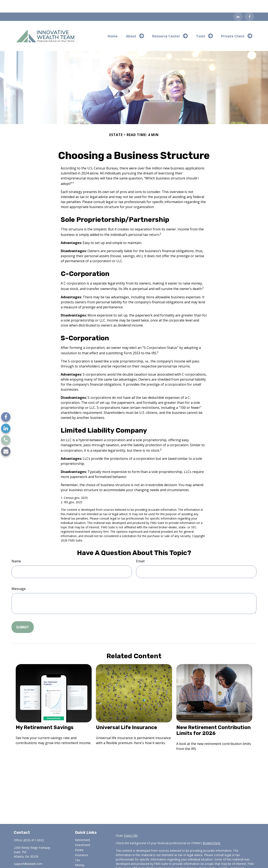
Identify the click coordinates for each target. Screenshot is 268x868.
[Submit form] (23, 615)
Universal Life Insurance (126, 715)
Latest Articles (85, 862)
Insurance (82, 842)
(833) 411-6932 (34, 828)
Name (16, 549)
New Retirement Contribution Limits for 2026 (213, 718)
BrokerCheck (212, 831)
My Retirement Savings (45, 715)
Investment (83, 832)
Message (19, 576)
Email (140, 549)
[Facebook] (249, 4)
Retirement (82, 827)
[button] (113, 23)
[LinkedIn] (238, 4)
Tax (77, 847)
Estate (79, 837)
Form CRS (131, 823)
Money (80, 852)
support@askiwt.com (28, 851)
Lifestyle (81, 857)
